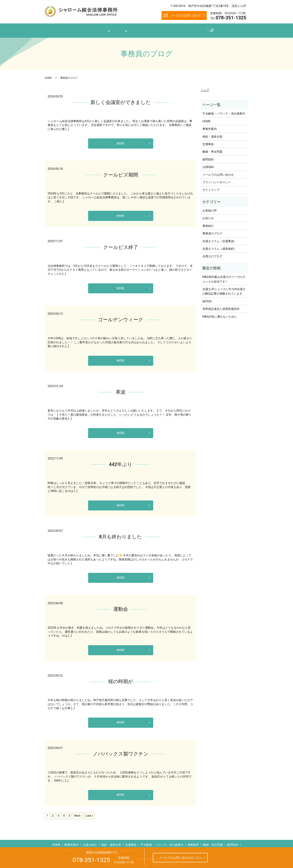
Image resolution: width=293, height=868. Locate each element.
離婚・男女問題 (212, 150)
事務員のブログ (212, 232)
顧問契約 (208, 158)
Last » (89, 814)
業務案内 (118, 30)
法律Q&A (139, 30)
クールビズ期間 (121, 173)
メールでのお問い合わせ (185, 15)
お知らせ (208, 216)
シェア (205, 88)
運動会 (121, 607)
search (224, 31)
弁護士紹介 (90, 843)
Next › (78, 814)
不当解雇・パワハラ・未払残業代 (224, 112)
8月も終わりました (121, 535)
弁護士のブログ (164, 29)
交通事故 (208, 142)
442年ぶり (121, 463)
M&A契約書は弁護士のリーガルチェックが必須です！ (224, 277)
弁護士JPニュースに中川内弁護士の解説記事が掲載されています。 (224, 289)
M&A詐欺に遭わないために (220, 315)
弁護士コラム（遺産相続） (220, 247)
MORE (120, 142)
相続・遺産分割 (212, 135)
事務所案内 (95, 30)
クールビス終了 (121, 245)
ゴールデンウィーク (121, 318)
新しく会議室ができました (121, 101)
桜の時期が (121, 680)
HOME (48, 76)
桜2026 (207, 299)
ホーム (75, 30)
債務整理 (193, 843)
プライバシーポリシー (217, 180)
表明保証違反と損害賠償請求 (221, 307)
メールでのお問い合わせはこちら (180, 858)
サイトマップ (211, 188)
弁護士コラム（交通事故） (220, 239)
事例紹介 (208, 224)
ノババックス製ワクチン (121, 752)
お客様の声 (210, 209)
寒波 (121, 390)
